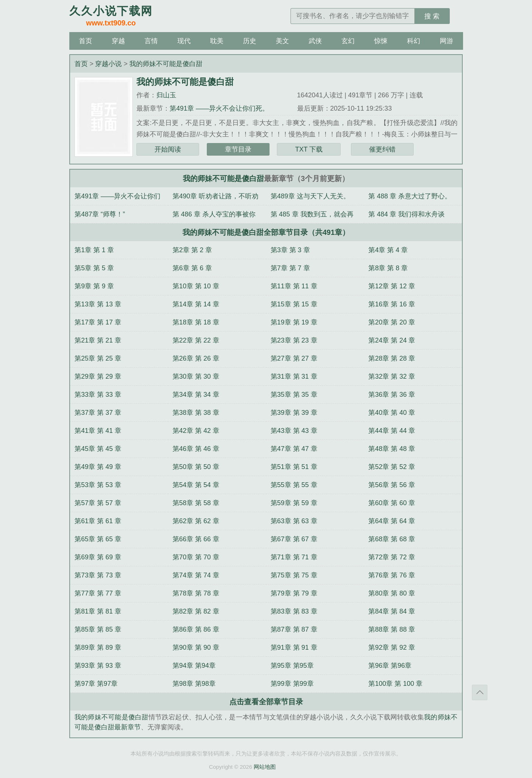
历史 (250, 41)
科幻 (414, 41)
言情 (151, 41)
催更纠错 (382, 149)
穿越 (118, 41)
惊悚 (381, 41)
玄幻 (348, 41)
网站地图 (265, 767)
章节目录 (238, 149)
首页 (86, 41)
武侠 (315, 41)
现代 (184, 41)
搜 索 (432, 16)
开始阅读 (168, 149)
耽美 (217, 41)
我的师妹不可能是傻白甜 (166, 64)
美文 (282, 41)
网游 (446, 41)
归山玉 (166, 95)
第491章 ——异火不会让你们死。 (219, 108)
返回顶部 (480, 692)
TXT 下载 (309, 149)
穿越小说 (108, 64)
